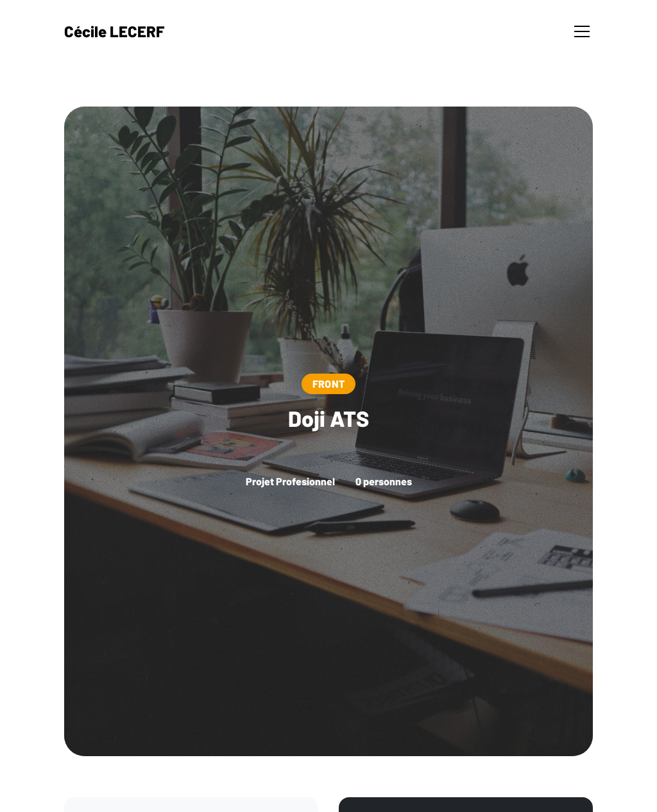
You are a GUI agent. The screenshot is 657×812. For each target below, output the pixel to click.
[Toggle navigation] (582, 31)
